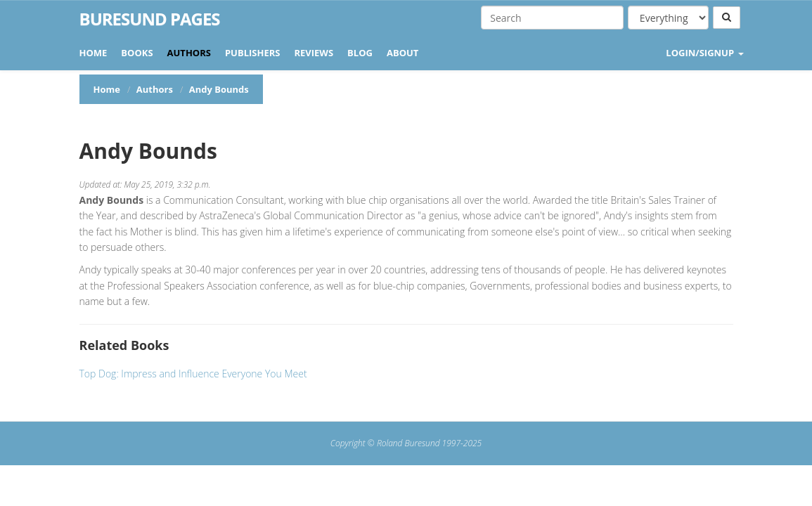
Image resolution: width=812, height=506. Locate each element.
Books (137, 53)
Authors (189, 53)
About (402, 53)
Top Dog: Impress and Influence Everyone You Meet (193, 374)
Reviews (314, 53)
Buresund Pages (150, 19)
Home (94, 53)
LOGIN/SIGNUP (704, 53)
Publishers (253, 53)
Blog (360, 53)
